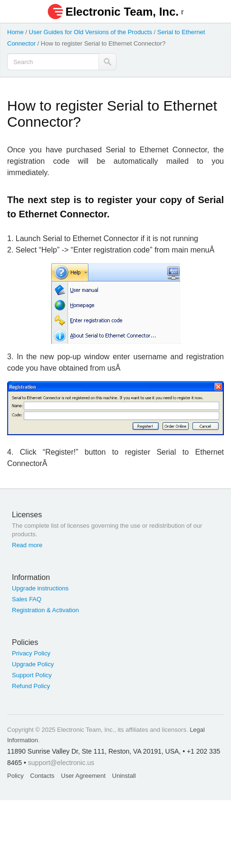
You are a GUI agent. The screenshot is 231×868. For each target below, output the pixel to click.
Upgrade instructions (40, 588)
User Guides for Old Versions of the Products (91, 32)
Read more (27, 545)
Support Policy (32, 675)
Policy (15, 776)
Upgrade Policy (33, 664)
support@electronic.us (61, 763)
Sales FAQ (27, 599)
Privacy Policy (31, 653)
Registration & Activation (45, 610)
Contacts (42, 776)
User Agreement (83, 776)
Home (15, 32)
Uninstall (124, 776)
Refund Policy (31, 686)
